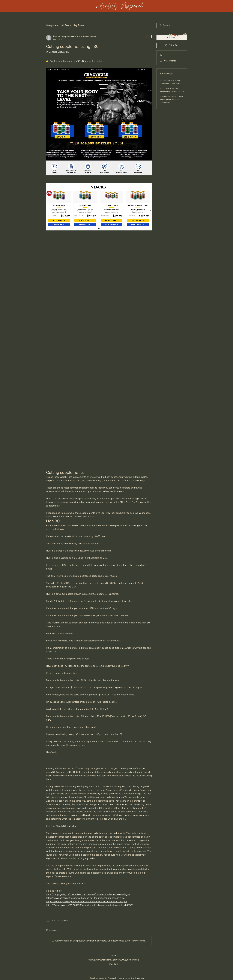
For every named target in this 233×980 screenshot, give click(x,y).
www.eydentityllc (97, 960)
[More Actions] (150, 37)
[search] (172, 25)
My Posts (79, 25)
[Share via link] (63, 920)
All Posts (66, 25)
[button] (185, 35)
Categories (52, 25)
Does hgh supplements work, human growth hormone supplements (171, 100)
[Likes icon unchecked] (48, 920)
